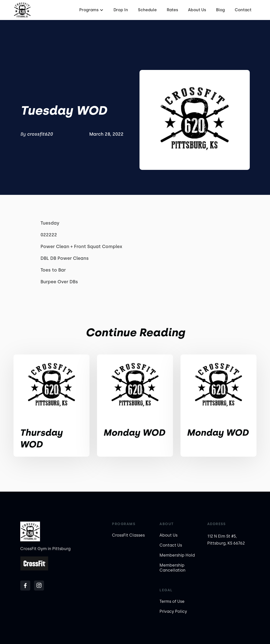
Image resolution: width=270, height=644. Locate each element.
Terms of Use (172, 601)
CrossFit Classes (128, 535)
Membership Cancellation (172, 568)
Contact (243, 10)
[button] (91, 10)
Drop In (121, 10)
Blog (220, 10)
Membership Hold (177, 555)
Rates (172, 10)
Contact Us (171, 545)
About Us (197, 10)
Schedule (147, 10)
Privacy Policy (173, 611)
